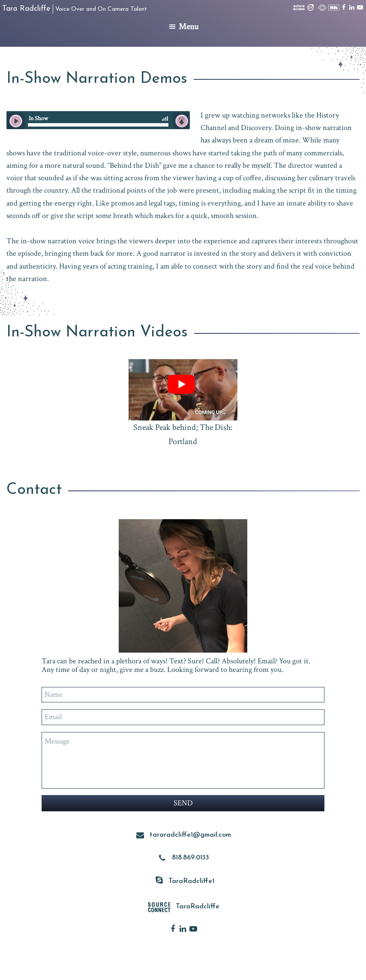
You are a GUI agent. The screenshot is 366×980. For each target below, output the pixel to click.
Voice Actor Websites (249, 969)
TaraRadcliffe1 (191, 880)
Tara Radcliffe (26, 9)
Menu (189, 27)
